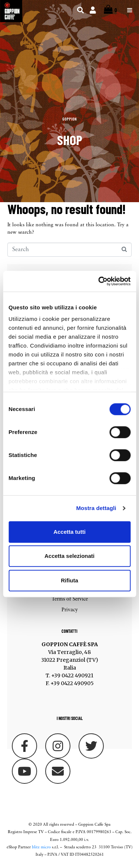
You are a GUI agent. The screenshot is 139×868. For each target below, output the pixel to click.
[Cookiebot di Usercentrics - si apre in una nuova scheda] (99, 281)
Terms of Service (70, 599)
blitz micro (41, 847)
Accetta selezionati (69, 556)
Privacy (70, 610)
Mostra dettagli (96, 508)
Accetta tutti (69, 532)
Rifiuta (69, 580)
